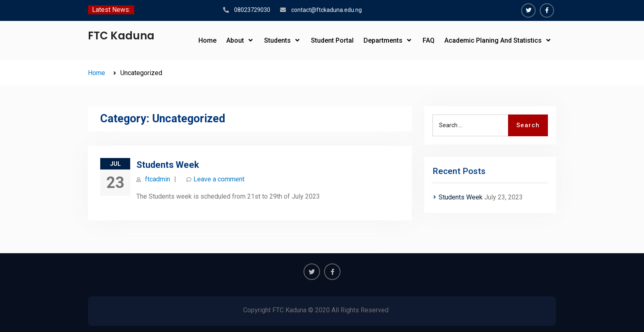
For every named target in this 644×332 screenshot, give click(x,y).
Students (277, 40)
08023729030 (252, 10)
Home (207, 40)
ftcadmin (158, 179)
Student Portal (332, 40)
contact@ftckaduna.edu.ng (327, 10)
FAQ (429, 40)
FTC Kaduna (121, 36)
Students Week (168, 165)
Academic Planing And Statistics (493, 40)
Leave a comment (219, 179)
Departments (383, 40)
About (235, 40)
